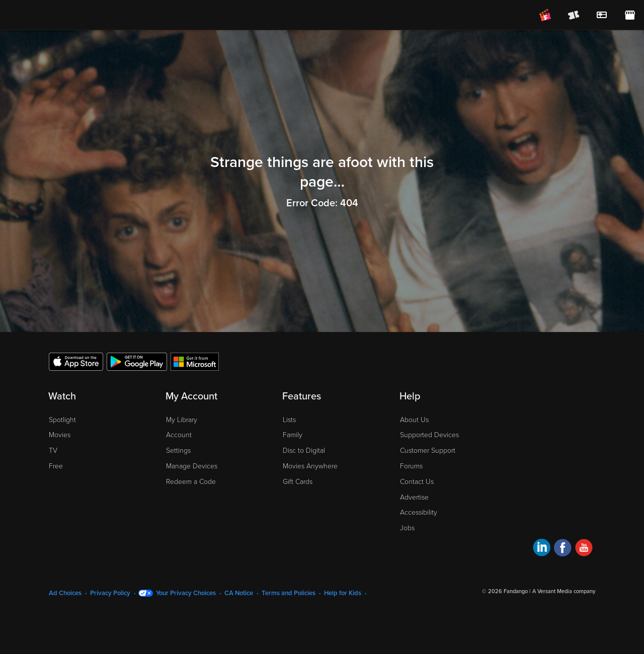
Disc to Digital (304, 451)
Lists (289, 420)
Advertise (414, 497)
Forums (411, 466)
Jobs (407, 528)
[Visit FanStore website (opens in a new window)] (630, 15)
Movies (60, 435)
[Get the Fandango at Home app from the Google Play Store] (137, 361)
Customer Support (428, 451)
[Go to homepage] (70, 15)
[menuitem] (602, 15)
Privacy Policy (110, 593)
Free (56, 466)
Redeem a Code (191, 482)
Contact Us (417, 482)
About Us (414, 420)
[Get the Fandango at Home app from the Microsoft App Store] (195, 361)
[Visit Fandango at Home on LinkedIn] (542, 549)
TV (53, 451)
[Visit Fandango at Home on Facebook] (563, 549)
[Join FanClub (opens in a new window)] (545, 15)
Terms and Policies (289, 593)
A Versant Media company (564, 591)
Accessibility (419, 512)
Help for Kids (343, 593)
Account (179, 435)
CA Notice (239, 593)
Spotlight (62, 420)
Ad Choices (65, 593)
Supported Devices (429, 435)
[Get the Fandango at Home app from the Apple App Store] (76, 361)
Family (293, 435)
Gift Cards (298, 482)
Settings (178, 451)
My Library (182, 420)
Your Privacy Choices (186, 593)
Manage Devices (192, 466)
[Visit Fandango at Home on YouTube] (584, 549)
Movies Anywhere (310, 466)
